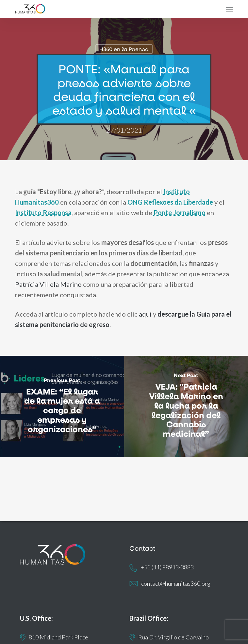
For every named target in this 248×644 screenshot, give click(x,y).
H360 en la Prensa (124, 49)
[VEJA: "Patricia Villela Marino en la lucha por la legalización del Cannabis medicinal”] (186, 407)
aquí (145, 314)
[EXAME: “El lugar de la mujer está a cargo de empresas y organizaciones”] (62, 407)
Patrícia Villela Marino (48, 284)
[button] (229, 9)
